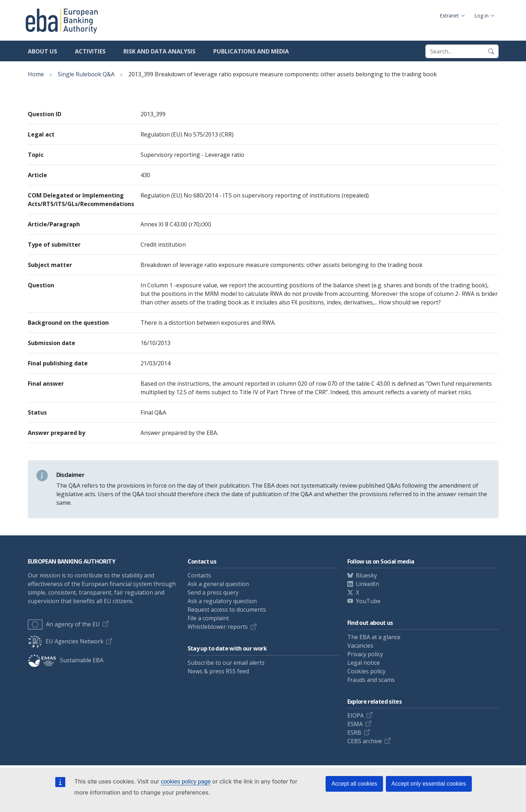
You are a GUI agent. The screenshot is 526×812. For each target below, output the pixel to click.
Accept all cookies (354, 784)
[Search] (491, 51)
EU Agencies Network (66, 641)
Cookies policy (366, 671)
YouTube (368, 601)
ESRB (354, 733)
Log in (481, 16)
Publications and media (251, 51)
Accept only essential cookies (429, 784)
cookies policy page (186, 782)
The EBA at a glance (374, 637)
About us (42, 51)
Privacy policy (365, 654)
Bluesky (366, 575)
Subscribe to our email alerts (226, 663)
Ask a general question (218, 584)
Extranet (449, 16)
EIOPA (356, 715)
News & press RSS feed (218, 671)
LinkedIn (367, 584)
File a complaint (208, 618)
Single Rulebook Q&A (86, 74)
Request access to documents (227, 610)
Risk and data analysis (159, 51)
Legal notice (364, 663)
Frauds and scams (371, 680)
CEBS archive (365, 741)
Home (36, 74)
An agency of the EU (64, 624)
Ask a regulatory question (222, 601)
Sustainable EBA (66, 660)
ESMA (355, 724)
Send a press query (213, 592)
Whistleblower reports (218, 627)
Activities (90, 51)
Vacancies (360, 646)
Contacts (199, 575)
